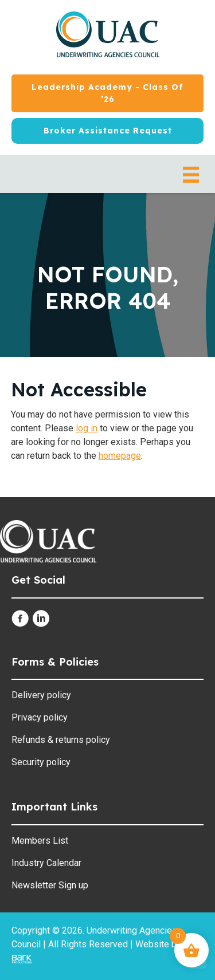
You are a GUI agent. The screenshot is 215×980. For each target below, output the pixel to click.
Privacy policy (40, 717)
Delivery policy (41, 695)
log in (87, 428)
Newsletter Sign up (50, 885)
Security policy (41, 762)
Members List (40, 841)
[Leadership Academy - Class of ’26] (107, 93)
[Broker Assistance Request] (107, 131)
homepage (120, 456)
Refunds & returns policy (61, 740)
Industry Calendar (46, 863)
